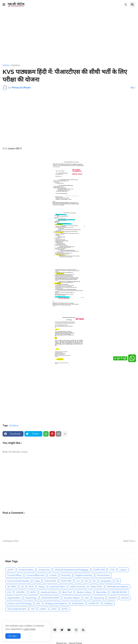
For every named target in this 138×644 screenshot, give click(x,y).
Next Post (129, 541)
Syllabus (16, 65)
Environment (103, 575)
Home (6, 65)
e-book (53, 575)
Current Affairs (14, 575)
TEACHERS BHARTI (17, 609)
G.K (86, 581)
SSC (38, 603)
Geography (106, 581)
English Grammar (84, 575)
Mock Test (67, 592)
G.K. (94, 581)
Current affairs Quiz (35, 575)
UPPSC (43, 609)
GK (117, 581)
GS (22, 587)
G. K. (78, 581)
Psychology (31, 598)
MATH (33, 592)
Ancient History (26, 570)
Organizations (14, 598)
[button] (4, 5)
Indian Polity (96, 587)
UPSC (54, 609)
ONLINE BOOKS (119, 592)
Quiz (87, 598)
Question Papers (72, 598)
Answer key (44, 570)
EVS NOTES (50, 581)
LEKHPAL (21, 592)
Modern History (84, 592)
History (42, 587)
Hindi (31, 587)
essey (37, 581)
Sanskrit (113, 598)
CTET (112, 570)
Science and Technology (19, 603)
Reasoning (99, 598)
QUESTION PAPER (50, 598)
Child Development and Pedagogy (72, 570)
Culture (123, 570)
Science (125, 598)
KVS (9, 592)
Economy (66, 575)
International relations (118, 587)
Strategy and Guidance (56, 603)
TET (33, 609)
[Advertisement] (69, 37)
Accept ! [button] (13, 636)
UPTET (11, 570)
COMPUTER (99, 570)
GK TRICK (12, 587)
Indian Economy (78, 587)
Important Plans (57, 587)
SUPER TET (94, 603)
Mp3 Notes (101, 592)
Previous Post (11, 541)
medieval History (49, 592)
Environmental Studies (18, 581)
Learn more (29, 629)
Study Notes (78, 603)
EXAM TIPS (66, 581)
